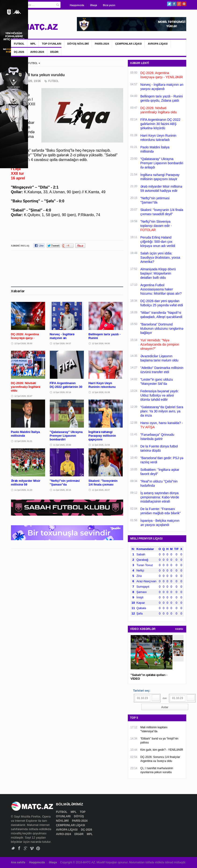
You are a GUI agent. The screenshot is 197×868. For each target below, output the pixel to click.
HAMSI (179, 629)
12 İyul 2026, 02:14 (62, 392)
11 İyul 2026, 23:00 (62, 445)
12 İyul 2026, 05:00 (23, 343)
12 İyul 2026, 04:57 (62, 343)
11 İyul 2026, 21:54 (101, 445)
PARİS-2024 (102, 44)
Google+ (179, 4)
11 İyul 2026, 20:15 (62, 490)
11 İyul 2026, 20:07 (101, 490)
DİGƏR (54, 52)
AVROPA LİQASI (158, 44)
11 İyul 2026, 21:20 (23, 490)
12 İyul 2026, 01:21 (23, 441)
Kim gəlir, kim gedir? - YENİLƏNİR (162, 750)
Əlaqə (93, 5)
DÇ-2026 (19, 52)
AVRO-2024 (37, 52)
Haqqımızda (77, 5)
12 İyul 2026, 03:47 (23, 396)
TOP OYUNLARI (52, 44)
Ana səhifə (18, 862)
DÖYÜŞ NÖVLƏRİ (78, 44)
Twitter (169, 4)
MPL (33, 44)
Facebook (174, 4)
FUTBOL (19, 44)
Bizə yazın (109, 5)
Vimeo (32, 848)
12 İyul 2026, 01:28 (101, 392)
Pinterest (184, 4)
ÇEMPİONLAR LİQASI (129, 44)
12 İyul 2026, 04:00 (101, 343)
